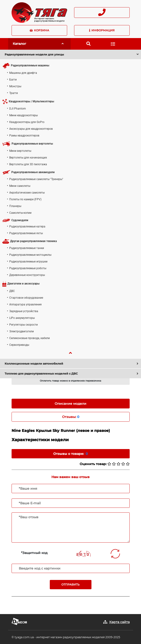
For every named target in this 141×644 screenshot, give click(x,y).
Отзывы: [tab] (71, 417)
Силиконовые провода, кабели (30, 338)
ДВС (12, 291)
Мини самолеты (20, 186)
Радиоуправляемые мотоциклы (30, 255)
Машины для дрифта (23, 73)
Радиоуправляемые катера (27, 227)
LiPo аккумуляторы (22, 318)
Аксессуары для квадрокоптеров (31, 129)
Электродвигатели (22, 331)
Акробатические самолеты (27, 193)
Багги (13, 80)
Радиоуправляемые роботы (28, 268)
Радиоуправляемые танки (27, 248)
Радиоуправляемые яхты (26, 233)
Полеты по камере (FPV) (25, 199)
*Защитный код (34, 553)
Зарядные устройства (24, 311)
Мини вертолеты (20, 151)
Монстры (15, 86)
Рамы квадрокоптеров (24, 136)
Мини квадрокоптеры (23, 115)
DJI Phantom (18, 109)
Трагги (14, 93)
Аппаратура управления (25, 304)
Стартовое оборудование (26, 298)
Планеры (15, 206)
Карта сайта (119, 622)
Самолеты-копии (20, 213)
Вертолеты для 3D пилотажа (28, 164)
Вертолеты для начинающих (28, 158)
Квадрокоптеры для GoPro (27, 122)
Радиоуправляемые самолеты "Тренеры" (36, 179)
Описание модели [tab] (70, 404)
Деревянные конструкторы (27, 275)
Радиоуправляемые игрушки (28, 262)
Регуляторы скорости (23, 325)
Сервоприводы (19, 345)
